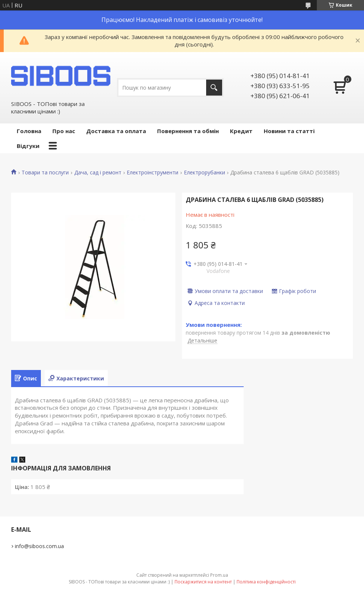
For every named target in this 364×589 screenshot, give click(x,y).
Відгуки (28, 146)
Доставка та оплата (116, 131)
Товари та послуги (45, 173)
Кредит (241, 131)
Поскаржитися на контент (203, 582)
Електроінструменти (152, 173)
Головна (29, 131)
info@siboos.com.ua (39, 546)
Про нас (64, 131)
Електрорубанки (204, 173)
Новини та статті (289, 131)
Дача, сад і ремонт (98, 173)
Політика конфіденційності (266, 582)
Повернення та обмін (188, 131)
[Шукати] (214, 88)
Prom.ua (219, 575)
